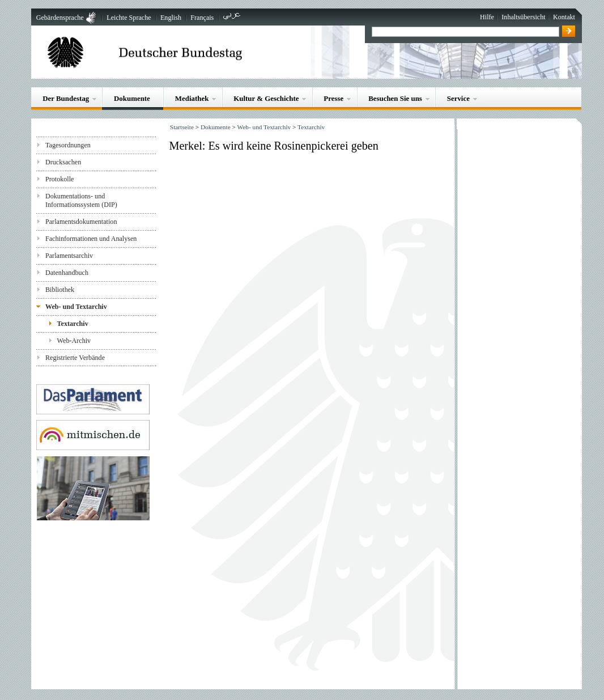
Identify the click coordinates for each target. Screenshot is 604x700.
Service (458, 98)
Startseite (182, 127)
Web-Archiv (74, 341)
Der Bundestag (66, 98)
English (171, 18)
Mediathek (192, 98)
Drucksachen (63, 162)
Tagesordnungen (68, 145)
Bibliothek (60, 290)
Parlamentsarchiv (69, 256)
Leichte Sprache (129, 18)
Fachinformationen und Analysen (91, 239)
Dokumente (132, 98)
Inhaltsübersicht (523, 17)
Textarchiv (73, 324)
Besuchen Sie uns (395, 98)
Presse (333, 98)
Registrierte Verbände (75, 358)
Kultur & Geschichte (266, 98)
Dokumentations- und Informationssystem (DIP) (81, 200)
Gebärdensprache (60, 18)
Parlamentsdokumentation (81, 222)
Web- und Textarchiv (76, 307)
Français (202, 18)
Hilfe (487, 17)
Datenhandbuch (67, 273)
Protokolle (59, 179)
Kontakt (564, 17)
